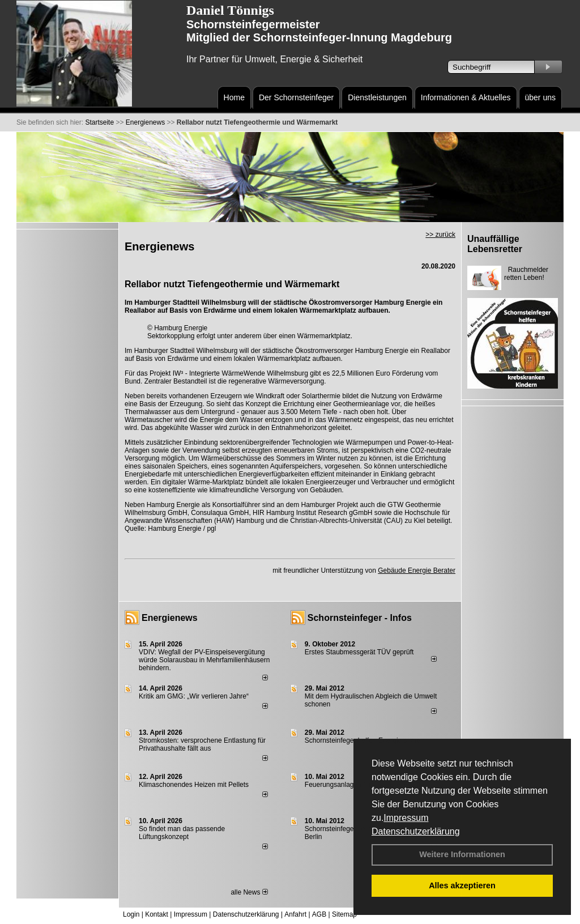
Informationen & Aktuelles (466, 97)
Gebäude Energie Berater (417, 570)
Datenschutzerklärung (416, 831)
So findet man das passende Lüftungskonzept (182, 833)
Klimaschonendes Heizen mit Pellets (194, 785)
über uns (540, 97)
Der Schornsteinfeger (296, 97)
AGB (319, 914)
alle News (249, 892)
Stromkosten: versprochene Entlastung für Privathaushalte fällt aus (202, 744)
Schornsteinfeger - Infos (360, 618)
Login (131, 914)
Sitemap (344, 914)
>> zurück (440, 235)
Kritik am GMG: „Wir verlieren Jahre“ (194, 696)
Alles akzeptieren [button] (462, 885)
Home (234, 97)
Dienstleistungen (377, 97)
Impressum (406, 818)
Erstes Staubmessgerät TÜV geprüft (359, 652)
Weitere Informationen (462, 854)
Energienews (170, 618)
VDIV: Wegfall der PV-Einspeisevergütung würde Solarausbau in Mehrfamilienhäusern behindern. (204, 660)
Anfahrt (295, 914)
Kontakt (157, 914)
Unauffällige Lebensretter (495, 244)
